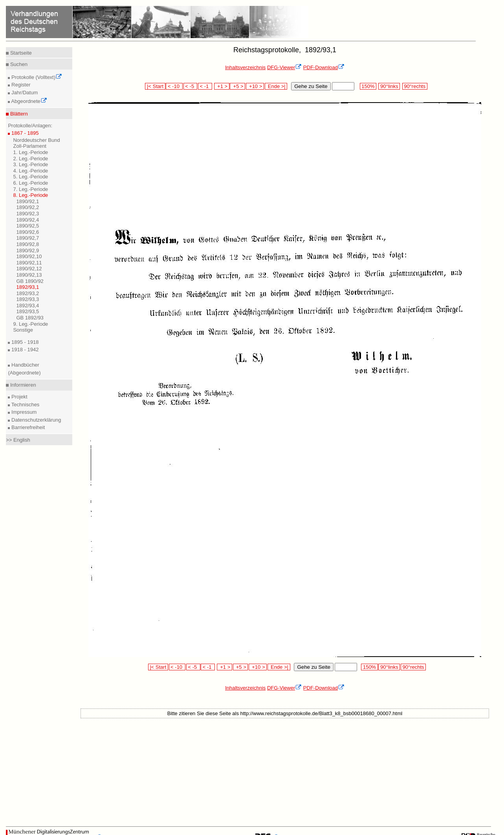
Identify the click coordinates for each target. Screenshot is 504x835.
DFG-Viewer (284, 67)
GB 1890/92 (30, 281)
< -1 (205, 86)
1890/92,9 (27, 250)
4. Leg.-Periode (30, 171)
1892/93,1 (27, 287)
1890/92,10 (29, 256)
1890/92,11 (29, 263)
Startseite (20, 53)
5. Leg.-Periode (30, 177)
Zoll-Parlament (30, 146)
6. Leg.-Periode (30, 183)
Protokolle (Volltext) (36, 77)
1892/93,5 (27, 311)
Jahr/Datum (24, 93)
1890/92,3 (27, 214)
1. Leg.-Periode (30, 152)
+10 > (255, 86)
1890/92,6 (27, 232)
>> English (18, 440)
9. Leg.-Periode (30, 324)
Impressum (23, 412)
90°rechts (415, 86)
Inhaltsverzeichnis (245, 67)
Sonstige (23, 330)
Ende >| (276, 86)
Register (20, 85)
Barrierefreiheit (27, 427)
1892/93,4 (27, 306)
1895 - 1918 (24, 342)
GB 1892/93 (30, 318)
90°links (389, 86)
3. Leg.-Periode (30, 164)
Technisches (25, 405)
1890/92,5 (27, 226)
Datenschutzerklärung (35, 420)
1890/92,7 (27, 238)
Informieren (22, 385)
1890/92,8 (27, 244)
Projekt (18, 397)
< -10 (174, 86)
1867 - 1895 (24, 133)
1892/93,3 (27, 299)
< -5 (191, 86)
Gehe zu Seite (311, 86)
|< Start (155, 86)
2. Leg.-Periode (30, 159)
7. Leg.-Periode (30, 189)
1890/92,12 (29, 269)
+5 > (237, 86)
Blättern (18, 114)
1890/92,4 (27, 220)
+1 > (222, 86)
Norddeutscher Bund (36, 140)
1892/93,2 (27, 293)
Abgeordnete (28, 101)
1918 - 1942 (24, 350)
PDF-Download (324, 67)
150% (368, 86)
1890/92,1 (27, 201)
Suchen (18, 64)
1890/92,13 (29, 275)
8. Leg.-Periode (30, 195)
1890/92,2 (27, 207)
